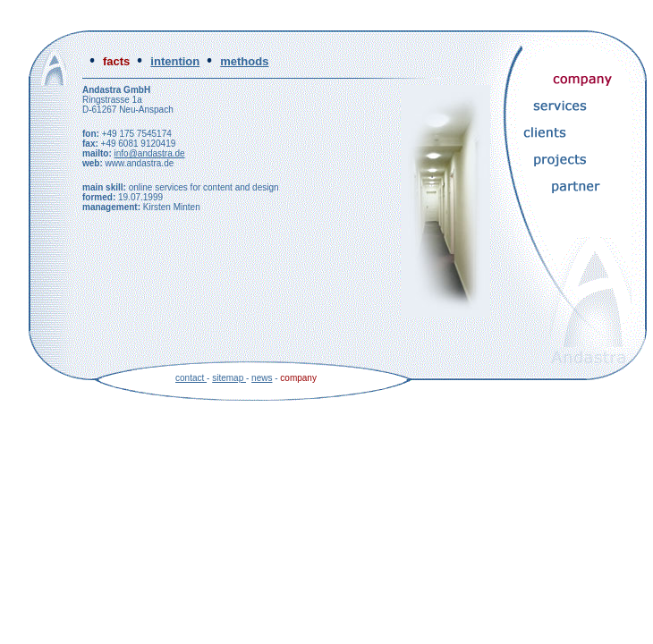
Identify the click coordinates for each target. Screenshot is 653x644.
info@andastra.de (150, 153)
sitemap (229, 378)
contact (191, 378)
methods (244, 61)
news (262, 378)
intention (175, 61)
